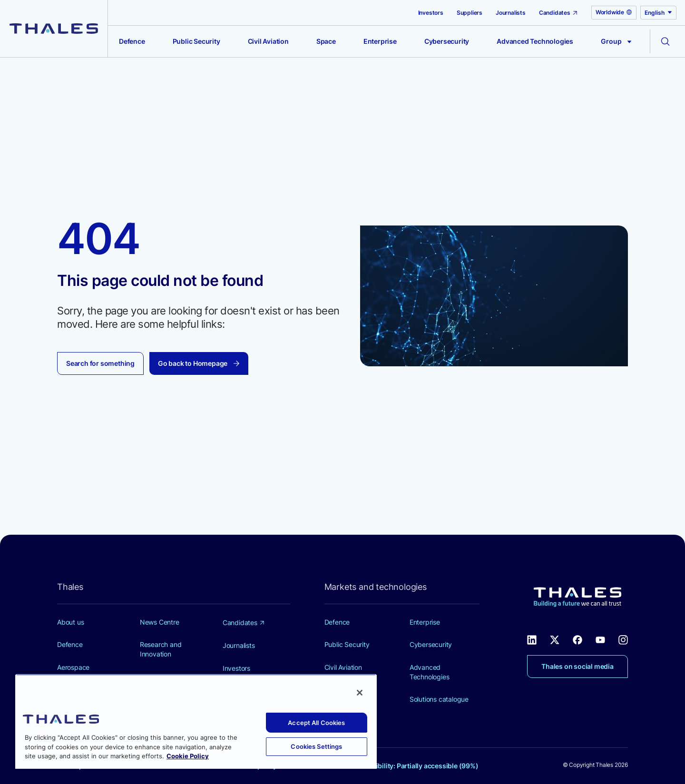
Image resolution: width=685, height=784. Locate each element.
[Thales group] (54, 29)
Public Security (196, 41)
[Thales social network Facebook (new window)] (577, 639)
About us (70, 622)
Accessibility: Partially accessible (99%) (416, 766)
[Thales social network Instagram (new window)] (623, 639)
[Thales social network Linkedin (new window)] (532, 639)
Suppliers (470, 13)
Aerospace (73, 667)
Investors (431, 13)
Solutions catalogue (439, 699)
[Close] (360, 693)
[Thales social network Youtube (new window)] (600, 639)
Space (326, 41)
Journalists (511, 13)
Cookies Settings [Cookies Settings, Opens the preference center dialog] (316, 746)
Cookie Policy (188, 756)
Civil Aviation (268, 41)
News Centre (160, 622)
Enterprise (380, 41)
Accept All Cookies (316, 723)
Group (616, 41)
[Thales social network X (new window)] (555, 639)
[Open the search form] (665, 41)
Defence (132, 41)
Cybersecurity (447, 41)
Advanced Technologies (535, 41)
